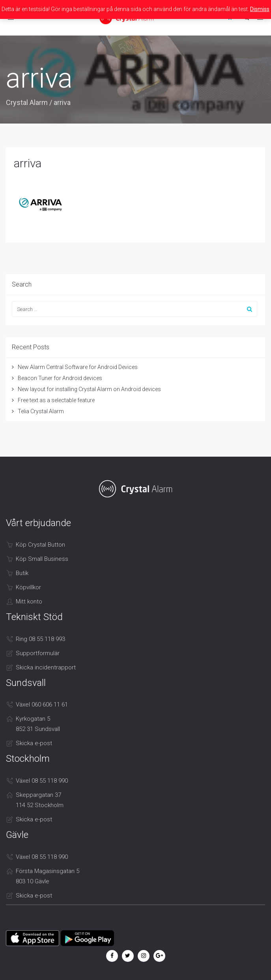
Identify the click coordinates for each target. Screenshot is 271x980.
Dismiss (260, 9)
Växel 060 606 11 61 (42, 705)
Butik (22, 573)
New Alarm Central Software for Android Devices (78, 367)
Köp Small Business (42, 559)
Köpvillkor (28, 587)
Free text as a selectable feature (56, 400)
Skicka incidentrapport (46, 667)
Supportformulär (38, 653)
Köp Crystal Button (40, 545)
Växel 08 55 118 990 (42, 781)
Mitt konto (29, 601)
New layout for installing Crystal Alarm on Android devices (89, 389)
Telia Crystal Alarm (41, 411)
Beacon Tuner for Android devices (60, 378)
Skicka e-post (34, 743)
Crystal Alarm (27, 102)
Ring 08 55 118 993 (40, 639)
